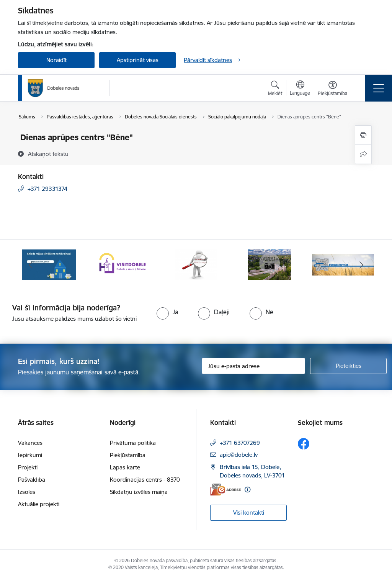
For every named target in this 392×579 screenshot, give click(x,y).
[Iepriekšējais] (31, 265)
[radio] (167, 312)
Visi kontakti (249, 513)
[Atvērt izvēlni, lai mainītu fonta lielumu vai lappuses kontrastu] (332, 89)
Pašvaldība (32, 480)
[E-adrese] (225, 490)
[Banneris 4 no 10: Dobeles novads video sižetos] (270, 264)
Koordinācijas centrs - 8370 (145, 480)
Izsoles (27, 492)
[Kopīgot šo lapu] (363, 154)
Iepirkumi (30, 455)
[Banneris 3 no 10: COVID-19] (196, 264)
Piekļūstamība (128, 455)
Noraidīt (56, 60)
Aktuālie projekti (39, 504)
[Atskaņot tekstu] (48, 154)
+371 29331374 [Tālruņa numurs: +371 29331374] (47, 189)
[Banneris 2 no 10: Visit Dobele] (122, 264)
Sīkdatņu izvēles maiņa (139, 492)
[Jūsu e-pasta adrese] (253, 366)
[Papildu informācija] (247, 490)
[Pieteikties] (348, 366)
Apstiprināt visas (138, 60)
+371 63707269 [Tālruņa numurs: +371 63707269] (240, 443)
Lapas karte (125, 467)
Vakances (30, 443)
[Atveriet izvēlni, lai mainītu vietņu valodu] (300, 89)
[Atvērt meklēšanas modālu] (275, 89)
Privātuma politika (133, 443)
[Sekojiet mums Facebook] (304, 444)
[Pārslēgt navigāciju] (379, 88)
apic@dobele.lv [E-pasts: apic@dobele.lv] (239, 455)
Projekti (28, 467)
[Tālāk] (361, 265)
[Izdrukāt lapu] (363, 135)
